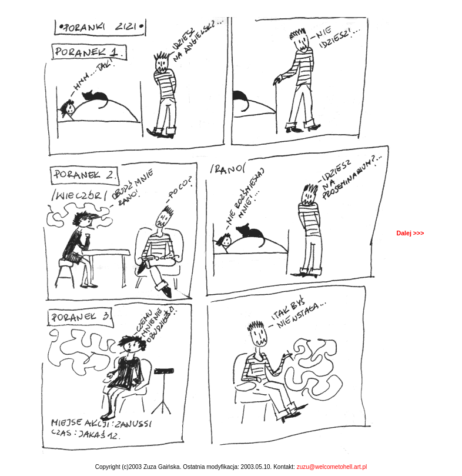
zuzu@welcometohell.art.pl (332, 467)
